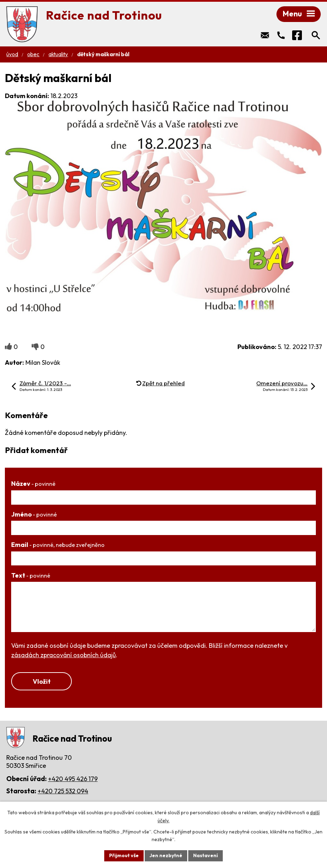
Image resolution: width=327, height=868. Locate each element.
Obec (33, 54)
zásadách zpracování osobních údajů (63, 655)
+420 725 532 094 (63, 791)
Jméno (34, 514)
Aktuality (58, 54)
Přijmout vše (124, 855)
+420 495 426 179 (73, 779)
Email (58, 545)
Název (33, 484)
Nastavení (206, 855)
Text (31, 575)
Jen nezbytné (166, 855)
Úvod (12, 54)
